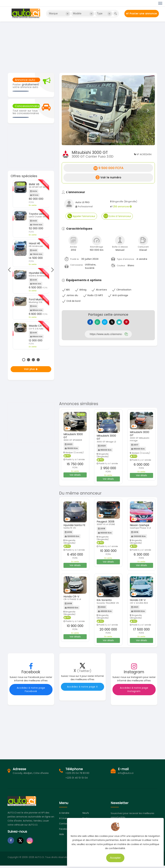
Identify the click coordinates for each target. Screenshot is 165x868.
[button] (69, 110)
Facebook (65, 831)
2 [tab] (29, 360)
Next (52, 270)
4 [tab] (38, 360)
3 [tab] (33, 360)
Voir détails (75, 477)
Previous (10, 270)
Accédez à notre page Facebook (31, 692)
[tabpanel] (31, 265)
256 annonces (122, 207)
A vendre (64, 815)
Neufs (86, 815)
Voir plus (31, 369)
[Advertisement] (82, 47)
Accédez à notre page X (82, 689)
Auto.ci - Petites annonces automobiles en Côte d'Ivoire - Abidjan (26, 13)
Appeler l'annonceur (81, 216)
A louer (63, 821)
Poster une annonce (142, 13)
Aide (62, 837)
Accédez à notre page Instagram (134, 692)
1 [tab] (24, 360)
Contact (64, 826)
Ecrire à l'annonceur (117, 216)
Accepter (114, 857)
